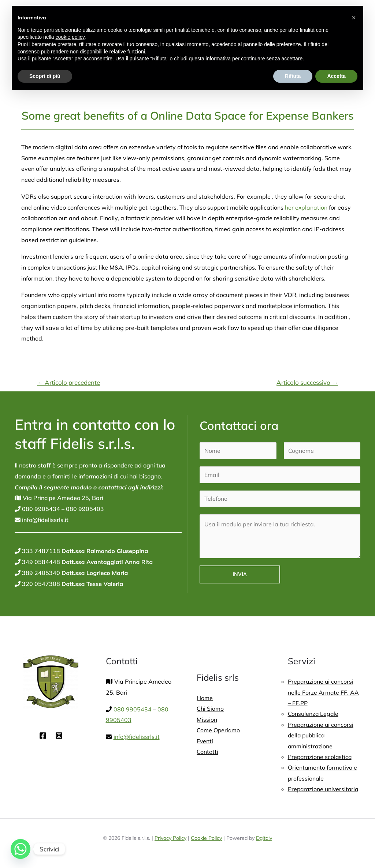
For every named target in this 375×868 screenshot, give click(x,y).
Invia (240, 574)
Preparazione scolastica (321, 758)
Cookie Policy (206, 839)
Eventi (205, 741)
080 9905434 (40, 509)
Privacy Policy (170, 839)
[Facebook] (43, 736)
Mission (207, 719)
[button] (354, 18)
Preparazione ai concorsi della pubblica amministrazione (321, 736)
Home (205, 698)
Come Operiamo (219, 730)
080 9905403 (84, 509)
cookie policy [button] (70, 37)
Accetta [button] (336, 76)
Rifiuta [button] (293, 76)
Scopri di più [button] (45, 76)
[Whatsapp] (21, 849)
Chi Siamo (210, 709)
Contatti (208, 752)
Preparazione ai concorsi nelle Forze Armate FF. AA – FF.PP (324, 692)
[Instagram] (59, 736)
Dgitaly (264, 839)
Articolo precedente (68, 382)
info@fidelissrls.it (45, 520)
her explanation (306, 207)
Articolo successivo (307, 382)
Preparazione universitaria (324, 790)
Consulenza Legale (313, 714)
